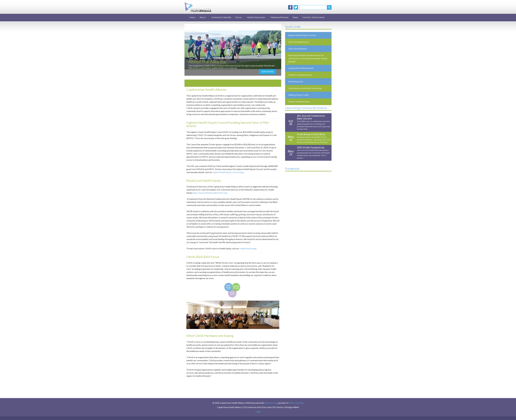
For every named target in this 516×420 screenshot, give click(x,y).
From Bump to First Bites (311, 134)
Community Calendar (221, 17)
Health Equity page (248, 248)
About (203, 17)
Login (258, 412)
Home (192, 17)
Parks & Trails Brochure (299, 102)
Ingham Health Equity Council (302, 35)
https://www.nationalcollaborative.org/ (210, 193)
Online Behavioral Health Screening (305, 88)
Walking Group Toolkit (299, 95)
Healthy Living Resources (300, 75)
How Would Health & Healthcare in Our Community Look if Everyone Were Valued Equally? (308, 59)
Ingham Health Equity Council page (228, 172)
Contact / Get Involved (313, 17)
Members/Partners (280, 17)
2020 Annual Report (298, 49)
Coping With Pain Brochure (301, 68)
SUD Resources (296, 82)
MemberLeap (271, 403)
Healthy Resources (257, 17)
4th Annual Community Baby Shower (311, 117)
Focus (239, 17)
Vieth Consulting (296, 403)
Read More (267, 72)
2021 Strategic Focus (299, 42)
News (295, 17)
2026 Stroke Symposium (311, 147)
